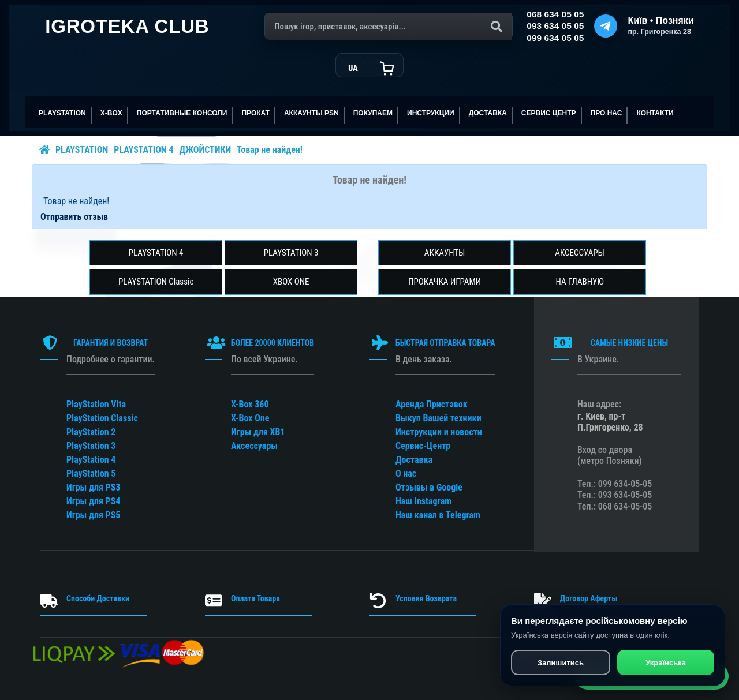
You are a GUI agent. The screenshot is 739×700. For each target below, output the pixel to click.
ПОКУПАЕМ (373, 113)
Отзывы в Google (429, 487)
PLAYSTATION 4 (143, 150)
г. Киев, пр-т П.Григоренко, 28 (610, 422)
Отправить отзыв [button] (74, 217)
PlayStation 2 (91, 432)
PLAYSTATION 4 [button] (156, 253)
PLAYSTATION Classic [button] (156, 282)
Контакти (655, 113)
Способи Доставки (98, 598)
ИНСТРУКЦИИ (431, 113)
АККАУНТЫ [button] (445, 253)
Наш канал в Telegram (438, 515)
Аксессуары (254, 446)
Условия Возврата (426, 598)
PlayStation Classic (102, 418)
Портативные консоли (182, 113)
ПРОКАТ (255, 113)
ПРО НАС (606, 113)
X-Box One (250, 418)
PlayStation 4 (91, 460)
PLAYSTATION (62, 113)
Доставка (488, 113)
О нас (406, 473)
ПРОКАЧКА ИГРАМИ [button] (445, 282)
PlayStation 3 (91, 446)
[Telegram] (606, 26)
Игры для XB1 (258, 432)
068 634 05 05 (555, 14)
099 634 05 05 (555, 38)
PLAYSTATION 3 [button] (291, 253)
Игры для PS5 (93, 515)
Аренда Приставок (432, 404)
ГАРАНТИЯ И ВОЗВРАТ (111, 343)
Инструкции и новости (439, 432)
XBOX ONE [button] (291, 282)
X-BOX (111, 113)
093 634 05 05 (555, 26)
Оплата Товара (255, 598)
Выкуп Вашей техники (438, 418)
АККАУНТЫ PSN (311, 113)
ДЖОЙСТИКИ (205, 150)
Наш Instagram (423, 501)
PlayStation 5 (91, 473)
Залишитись (560, 664)
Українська (666, 664)
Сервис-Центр (423, 446)
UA (353, 68)
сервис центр (549, 113)
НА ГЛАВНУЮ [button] (579, 282)
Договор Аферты (589, 598)
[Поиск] (389, 27)
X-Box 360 (250, 404)
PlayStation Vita (96, 404)
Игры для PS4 (93, 501)
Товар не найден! (270, 150)
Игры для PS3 (93, 487)
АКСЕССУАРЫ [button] (580, 253)
